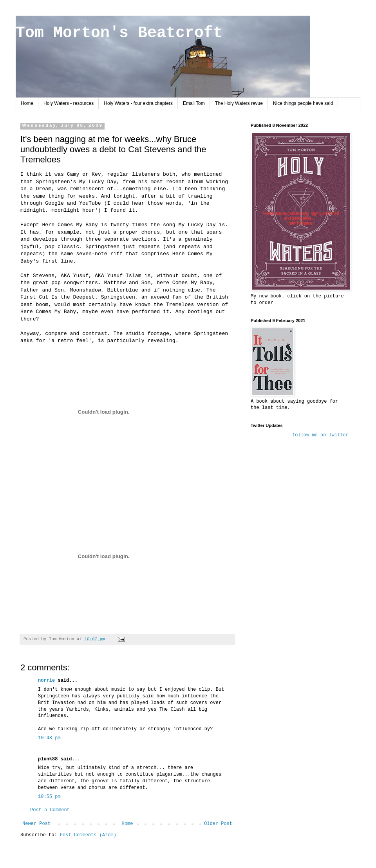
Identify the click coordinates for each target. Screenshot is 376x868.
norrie (46, 681)
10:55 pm (49, 797)
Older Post (218, 824)
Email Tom (194, 103)
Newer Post (36, 824)
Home (27, 103)
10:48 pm (49, 738)
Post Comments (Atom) (88, 835)
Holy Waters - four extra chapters (138, 103)
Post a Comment (50, 810)
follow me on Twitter (320, 435)
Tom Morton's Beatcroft (119, 33)
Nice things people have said (303, 103)
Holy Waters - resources (69, 103)
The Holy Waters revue (239, 103)
